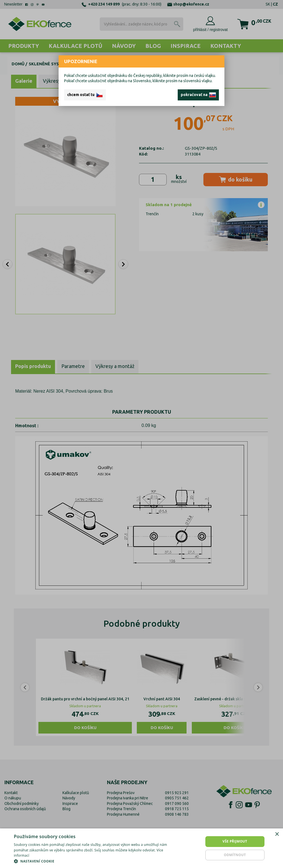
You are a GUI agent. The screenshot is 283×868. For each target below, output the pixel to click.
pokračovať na (198, 95)
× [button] (277, 834)
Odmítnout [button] (235, 855)
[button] (96, 861)
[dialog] (141, 848)
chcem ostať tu (85, 95)
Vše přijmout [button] (235, 841)
